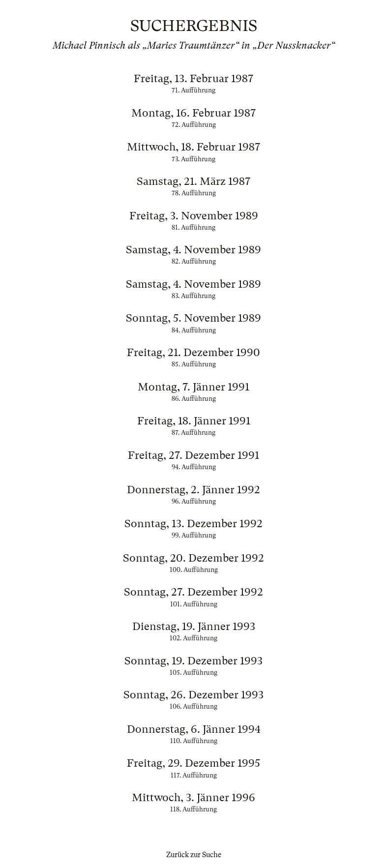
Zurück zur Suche (194, 855)
